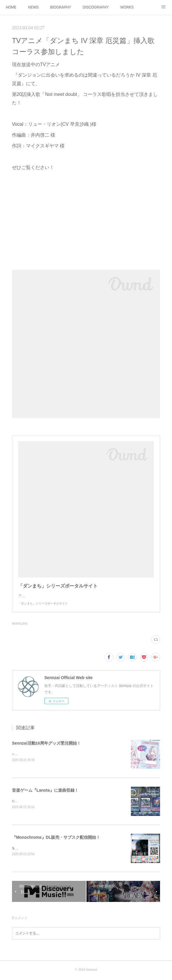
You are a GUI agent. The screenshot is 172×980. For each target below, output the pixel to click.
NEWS (33, 7)
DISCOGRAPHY (96, 7)
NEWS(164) (20, 624)
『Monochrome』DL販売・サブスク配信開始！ (56, 838)
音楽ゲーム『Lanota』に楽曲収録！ (45, 790)
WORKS (127, 7)
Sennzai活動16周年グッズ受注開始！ (46, 743)
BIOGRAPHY (61, 7)
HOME (11, 7)
